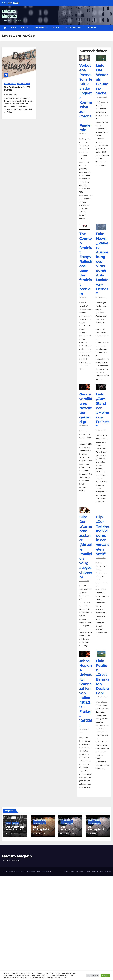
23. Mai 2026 (40, 834)
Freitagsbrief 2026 (39, 823)
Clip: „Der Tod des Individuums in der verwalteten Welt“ (103, 535)
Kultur (56, 28)
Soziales (15, 823)
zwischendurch (73, 28)
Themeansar (47, 871)
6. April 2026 (95, 834)
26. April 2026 (68, 834)
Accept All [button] (105, 976)
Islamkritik (40, 28)
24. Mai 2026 (13, 834)
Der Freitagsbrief (10, 84)
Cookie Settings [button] (93, 976)
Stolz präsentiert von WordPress (13, 871)
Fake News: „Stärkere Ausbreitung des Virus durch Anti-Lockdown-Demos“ (102, 264)
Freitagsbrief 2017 (23, 84)
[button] (110, 28)
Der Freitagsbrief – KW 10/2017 (17, 89)
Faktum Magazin (17, 856)
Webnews (92, 28)
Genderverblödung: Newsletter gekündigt (86, 408)
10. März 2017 (11, 94)
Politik (25, 28)
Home (14, 28)
